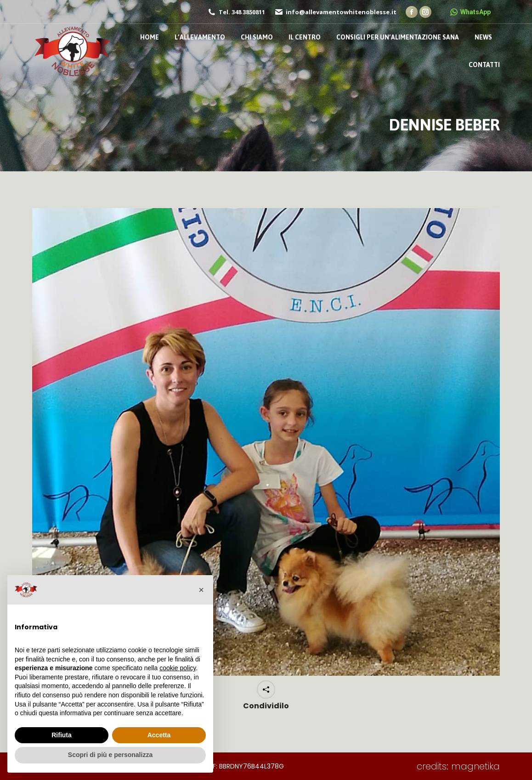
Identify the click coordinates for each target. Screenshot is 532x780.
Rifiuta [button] (62, 735)
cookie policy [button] (178, 668)
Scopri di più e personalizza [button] (110, 755)
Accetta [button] (159, 735)
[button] (201, 590)
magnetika (475, 766)
